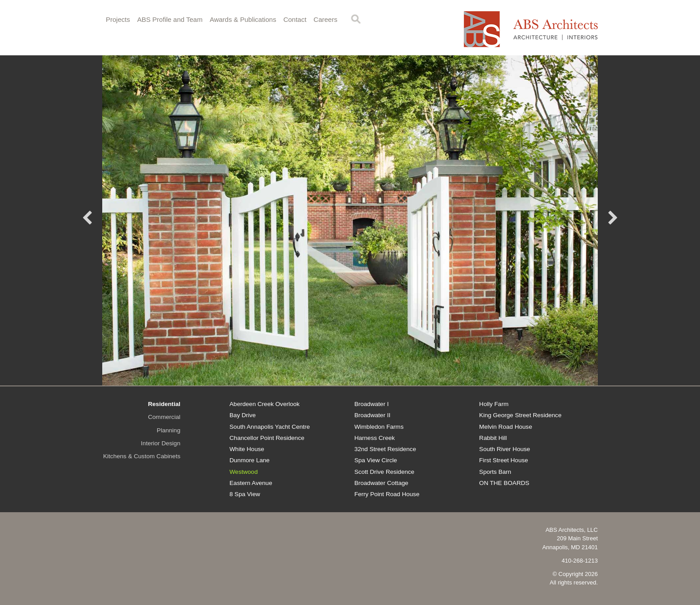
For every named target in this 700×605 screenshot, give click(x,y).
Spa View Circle (376, 460)
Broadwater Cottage (381, 483)
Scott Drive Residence (384, 472)
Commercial (164, 417)
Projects (118, 19)
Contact (295, 19)
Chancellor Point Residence (267, 438)
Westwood (244, 472)
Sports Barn (495, 472)
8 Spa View (245, 494)
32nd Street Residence (385, 449)
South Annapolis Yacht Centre (270, 427)
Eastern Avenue (251, 483)
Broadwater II (373, 415)
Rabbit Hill (493, 438)
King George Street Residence (520, 415)
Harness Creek (375, 438)
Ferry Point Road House (387, 494)
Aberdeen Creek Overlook (265, 404)
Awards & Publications (243, 19)
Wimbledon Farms (379, 427)
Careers (325, 19)
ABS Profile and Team (170, 19)
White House (247, 449)
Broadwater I (372, 404)
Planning (169, 430)
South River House (504, 449)
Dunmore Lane (250, 460)
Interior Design (161, 443)
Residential (164, 404)
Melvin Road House (506, 427)
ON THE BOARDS (504, 483)
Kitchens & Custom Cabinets (142, 456)
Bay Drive (243, 415)
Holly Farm (494, 404)
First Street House (504, 460)
